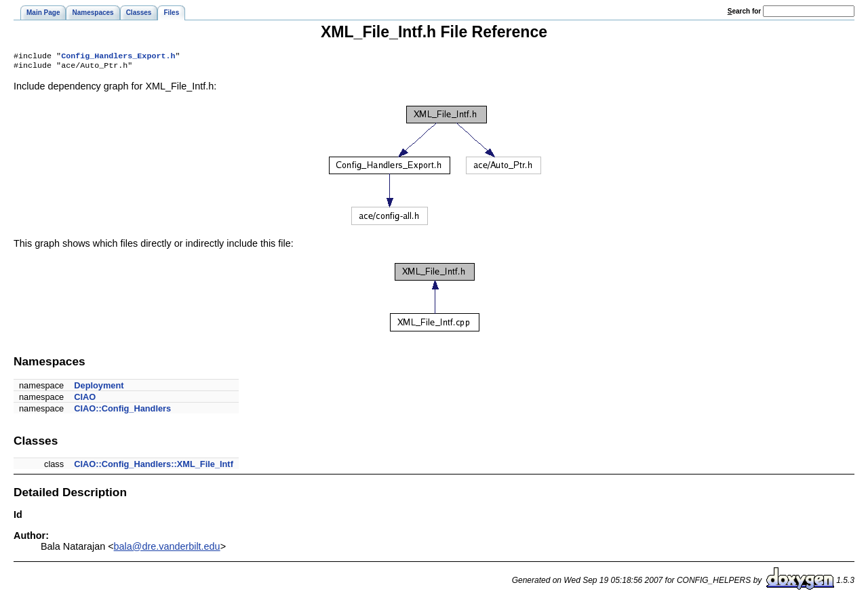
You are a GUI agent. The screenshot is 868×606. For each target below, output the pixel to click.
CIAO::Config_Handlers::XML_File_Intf (154, 467)
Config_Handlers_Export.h (118, 57)
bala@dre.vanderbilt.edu (167, 549)
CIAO (85, 400)
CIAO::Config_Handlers (122, 411)
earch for (744, 11)
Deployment (99, 388)
